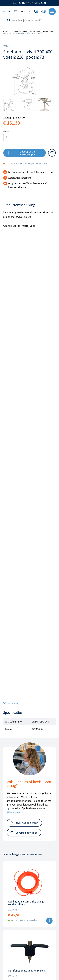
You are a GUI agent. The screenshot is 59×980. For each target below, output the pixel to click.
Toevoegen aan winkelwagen (27, 153)
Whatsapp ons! (15, 812)
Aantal (7, 131)
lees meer (12, 703)
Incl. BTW (16, 11)
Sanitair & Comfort (19, 32)
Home (6, 32)
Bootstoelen (35, 32)
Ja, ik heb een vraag (27, 823)
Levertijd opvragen (27, 833)
